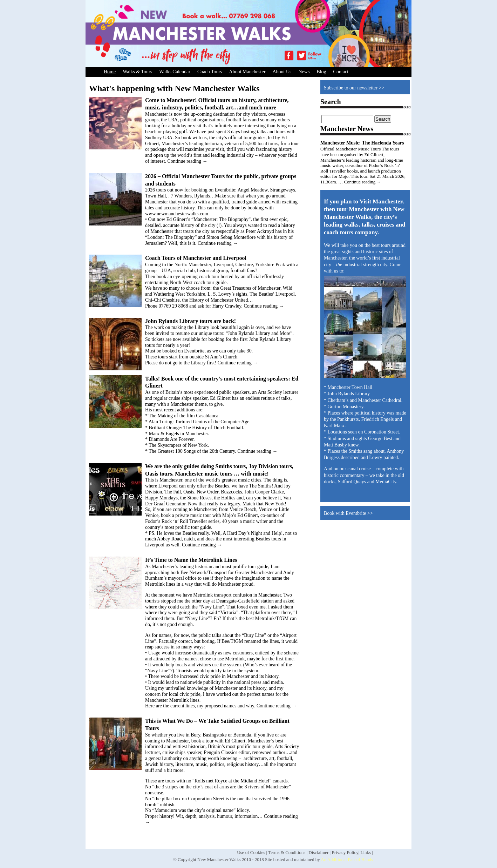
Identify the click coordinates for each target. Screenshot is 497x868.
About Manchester (247, 72)
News (304, 72)
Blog (321, 72)
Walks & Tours (137, 72)
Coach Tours (210, 72)
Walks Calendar (175, 72)
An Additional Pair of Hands (347, 859)
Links (366, 852)
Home (110, 72)
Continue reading (187, 161)
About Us (282, 72)
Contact (341, 72)
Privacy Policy (345, 852)
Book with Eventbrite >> (348, 513)
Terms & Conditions (287, 852)
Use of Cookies (251, 852)
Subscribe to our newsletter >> (354, 88)
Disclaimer (318, 852)
